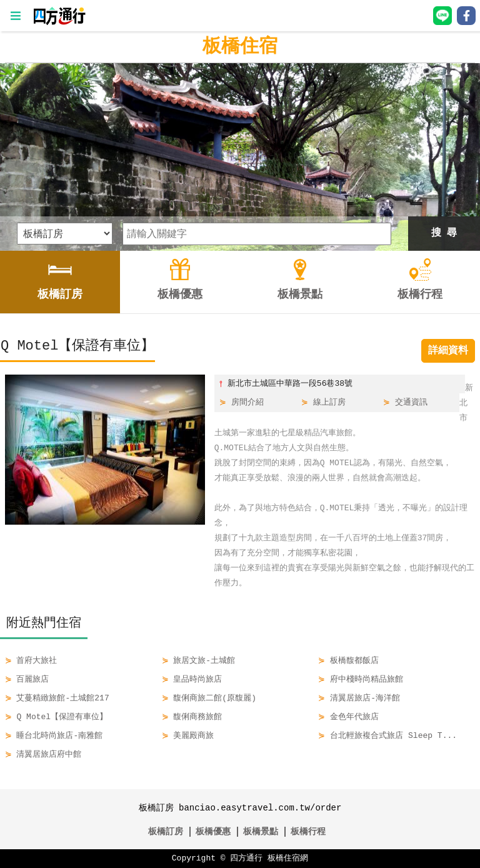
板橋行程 (308, 831)
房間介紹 (247, 403)
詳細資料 (448, 351)
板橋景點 (261, 831)
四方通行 (246, 859)
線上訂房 (329, 403)
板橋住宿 (240, 47)
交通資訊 (411, 403)
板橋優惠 (213, 831)
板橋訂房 (166, 831)
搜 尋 (444, 233)
